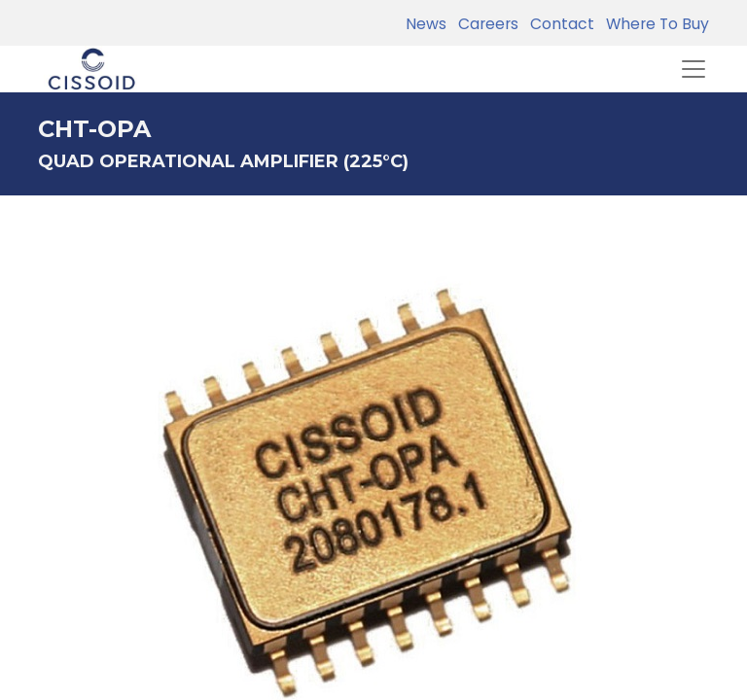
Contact (558, 24)
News (426, 24)
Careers (484, 24)
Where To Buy (654, 24)
